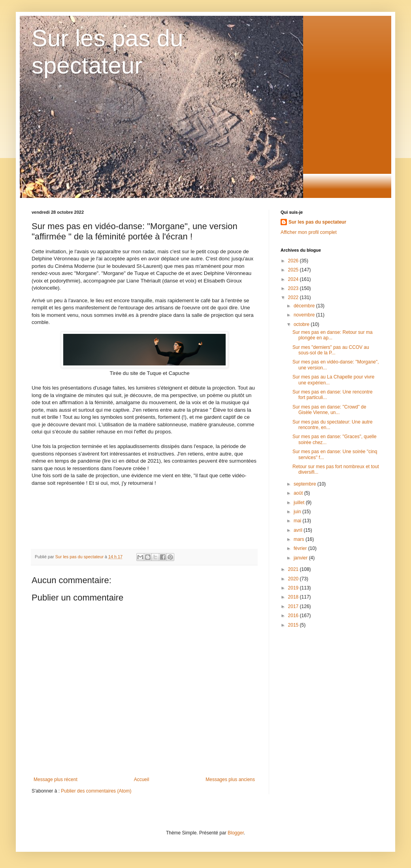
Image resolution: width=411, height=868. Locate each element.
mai (298, 521)
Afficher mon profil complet (309, 232)
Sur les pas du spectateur (317, 222)
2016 (294, 616)
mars (300, 539)
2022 (294, 297)
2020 (294, 579)
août (299, 493)
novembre (305, 315)
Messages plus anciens (230, 780)
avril (299, 530)
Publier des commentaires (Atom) (96, 791)
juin (298, 512)
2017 (294, 606)
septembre (305, 484)
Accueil (142, 780)
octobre (302, 324)
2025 (294, 270)
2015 (294, 625)
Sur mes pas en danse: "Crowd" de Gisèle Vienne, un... (329, 410)
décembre (305, 306)
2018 (294, 597)
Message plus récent (56, 780)
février (301, 548)
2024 (294, 279)
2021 (294, 569)
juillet (300, 503)
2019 (294, 588)
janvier (301, 558)
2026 (294, 261)
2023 (294, 288)
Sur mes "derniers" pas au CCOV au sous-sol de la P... (331, 350)
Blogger (236, 833)
